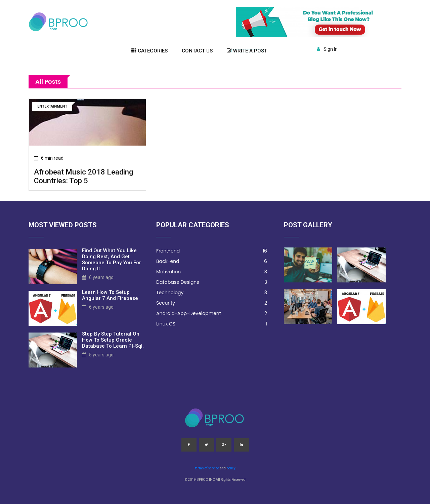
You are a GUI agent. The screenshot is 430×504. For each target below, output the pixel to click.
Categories (149, 51)
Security (212, 303)
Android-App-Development (212, 314)
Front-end (212, 251)
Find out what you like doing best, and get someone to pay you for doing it (112, 260)
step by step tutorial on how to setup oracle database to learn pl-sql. (113, 340)
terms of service (207, 468)
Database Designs (212, 282)
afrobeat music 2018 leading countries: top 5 (83, 176)
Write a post (247, 51)
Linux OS (212, 324)
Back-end (212, 261)
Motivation (212, 272)
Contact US (197, 51)
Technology (212, 293)
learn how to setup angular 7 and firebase (110, 295)
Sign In (327, 49)
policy (231, 468)
